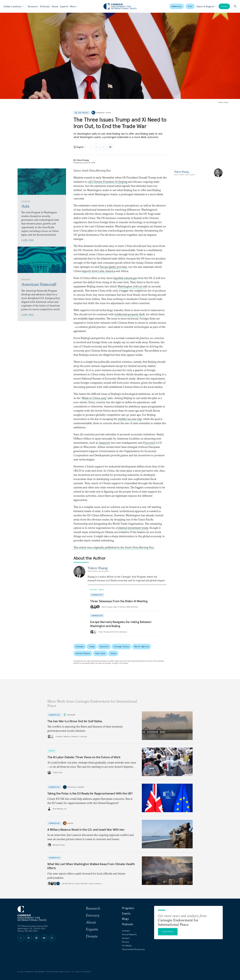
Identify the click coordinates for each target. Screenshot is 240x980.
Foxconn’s (149, 443)
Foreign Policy (121, 646)
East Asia (100, 653)
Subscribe (168, 932)
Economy (80, 646)
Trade (92, 646)
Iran (190, 6)
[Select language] (80, 147)
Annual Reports (129, 934)
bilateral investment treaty (133, 528)
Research (33, 6)
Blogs (125, 919)
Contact (126, 931)
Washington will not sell (132, 286)
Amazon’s (105, 443)
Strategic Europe (76, 787)
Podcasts (128, 924)
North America (141, 646)
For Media (127, 946)
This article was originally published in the (114, 547)
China (113, 653)
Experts (64, 6)
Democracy (177, 6)
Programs (128, 908)
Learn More (28, 240)
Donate (224, 6)
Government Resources (133, 949)
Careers (126, 938)
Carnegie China (103, 113)
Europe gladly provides (113, 267)
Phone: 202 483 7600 (28, 931)
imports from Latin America (98, 271)
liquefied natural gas (125, 278)
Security (104, 646)
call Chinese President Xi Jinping (108, 182)
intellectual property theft (130, 314)
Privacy (126, 942)
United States (83, 653)
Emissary (45, 6)
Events (126, 913)
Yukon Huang (82, 160)
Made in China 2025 (94, 398)
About (55, 6)
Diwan (70, 823)
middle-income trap (130, 419)
